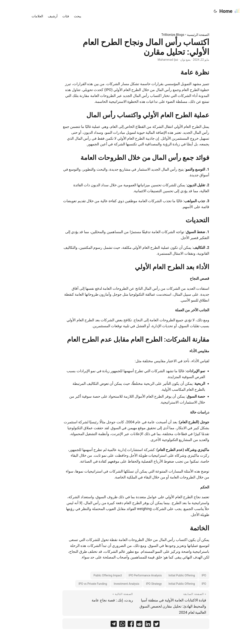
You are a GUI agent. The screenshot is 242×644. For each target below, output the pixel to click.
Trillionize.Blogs (158, 35)
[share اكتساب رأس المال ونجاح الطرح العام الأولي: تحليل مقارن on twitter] (142, 625)
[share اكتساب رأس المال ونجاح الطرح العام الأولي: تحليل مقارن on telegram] (99, 625)
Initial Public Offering (167, 575)
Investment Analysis (112, 584)
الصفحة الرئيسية (183, 35)
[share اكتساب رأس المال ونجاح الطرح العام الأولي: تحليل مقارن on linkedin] (133, 625)
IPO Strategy (139, 584)
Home (215, 11)
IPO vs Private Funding (78, 584)
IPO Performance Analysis (130, 575)
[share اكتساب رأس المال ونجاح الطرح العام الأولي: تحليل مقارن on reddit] (124, 625)
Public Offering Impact (93, 575)
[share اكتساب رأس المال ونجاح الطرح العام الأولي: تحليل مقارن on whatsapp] (107, 625)
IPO (189, 575)
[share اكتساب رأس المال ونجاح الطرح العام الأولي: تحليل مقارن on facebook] (116, 625)
